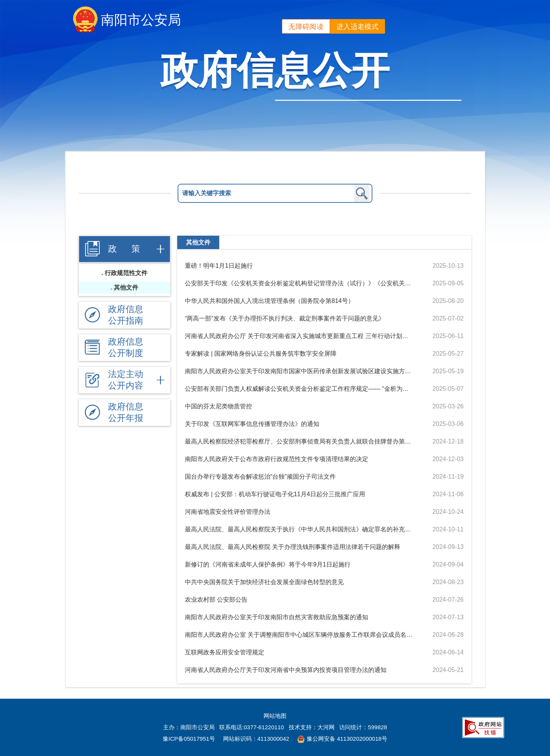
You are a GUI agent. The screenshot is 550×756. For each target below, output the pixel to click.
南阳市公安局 (141, 20)
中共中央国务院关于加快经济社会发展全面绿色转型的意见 (264, 582)
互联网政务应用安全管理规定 (225, 652)
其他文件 (126, 287)
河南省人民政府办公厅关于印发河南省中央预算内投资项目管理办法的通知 (286, 670)
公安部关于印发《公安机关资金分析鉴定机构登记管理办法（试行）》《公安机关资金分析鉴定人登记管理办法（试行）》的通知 (299, 283)
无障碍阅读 (306, 27)
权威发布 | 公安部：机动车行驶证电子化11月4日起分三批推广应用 (275, 494)
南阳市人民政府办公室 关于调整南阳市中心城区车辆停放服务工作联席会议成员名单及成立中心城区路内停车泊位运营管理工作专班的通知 (299, 635)
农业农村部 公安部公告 (216, 600)
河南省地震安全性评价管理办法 (228, 512)
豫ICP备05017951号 (189, 739)
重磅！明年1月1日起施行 (219, 266)
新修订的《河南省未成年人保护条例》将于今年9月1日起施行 (268, 564)
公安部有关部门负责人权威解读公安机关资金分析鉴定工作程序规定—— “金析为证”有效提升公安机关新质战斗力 (299, 389)
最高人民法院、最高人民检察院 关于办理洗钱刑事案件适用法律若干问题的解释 (293, 547)
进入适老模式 (357, 27)
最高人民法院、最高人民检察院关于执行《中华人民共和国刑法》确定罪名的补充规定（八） (299, 529)
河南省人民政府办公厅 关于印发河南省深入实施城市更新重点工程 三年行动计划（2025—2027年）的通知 (299, 336)
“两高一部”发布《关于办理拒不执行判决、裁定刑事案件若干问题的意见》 (285, 318)
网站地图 (275, 716)
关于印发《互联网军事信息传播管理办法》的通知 (252, 424)
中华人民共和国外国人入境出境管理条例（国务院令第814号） (269, 301)
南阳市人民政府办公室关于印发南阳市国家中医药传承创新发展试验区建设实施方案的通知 (299, 371)
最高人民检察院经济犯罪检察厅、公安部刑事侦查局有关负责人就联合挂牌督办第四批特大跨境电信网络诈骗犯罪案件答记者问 (299, 441)
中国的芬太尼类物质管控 (218, 406)
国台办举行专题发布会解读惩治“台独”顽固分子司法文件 (260, 477)
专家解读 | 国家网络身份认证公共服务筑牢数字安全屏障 (261, 354)
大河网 (326, 727)
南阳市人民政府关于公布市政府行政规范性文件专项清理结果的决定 (277, 459)
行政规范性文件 (126, 273)
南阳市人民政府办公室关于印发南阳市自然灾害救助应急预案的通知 (277, 617)
